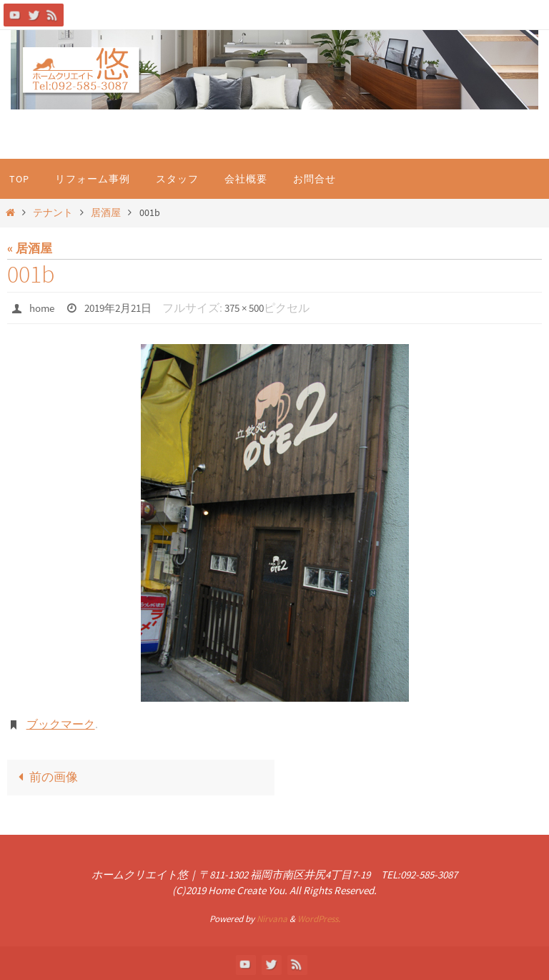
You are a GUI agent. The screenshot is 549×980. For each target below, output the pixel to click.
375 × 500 (257, 308)
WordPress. (319, 917)
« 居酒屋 (30, 248)
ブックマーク (61, 723)
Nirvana (272, 917)
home (43, 308)
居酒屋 (106, 213)
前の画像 (45, 776)
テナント (53, 213)
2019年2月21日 (124, 308)
